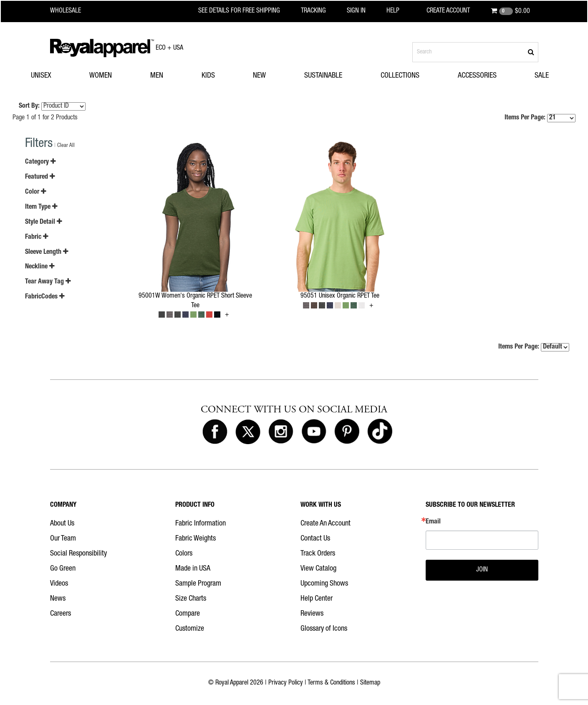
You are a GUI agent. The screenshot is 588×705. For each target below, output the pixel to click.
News (58, 599)
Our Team (63, 539)
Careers (61, 614)
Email (433, 522)
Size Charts (191, 599)
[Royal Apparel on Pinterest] (347, 432)
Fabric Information (201, 524)
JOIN (482, 570)
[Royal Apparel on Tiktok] (380, 432)
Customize (190, 629)
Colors (184, 554)
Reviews (312, 614)
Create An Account (326, 524)
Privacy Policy (286, 683)
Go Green (63, 569)
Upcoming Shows (324, 584)
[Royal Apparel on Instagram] (281, 432)
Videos (59, 584)
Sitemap (370, 683)
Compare (188, 614)
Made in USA (193, 569)
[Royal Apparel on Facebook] (215, 432)
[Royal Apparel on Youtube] (314, 432)
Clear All (66, 146)
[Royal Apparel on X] (248, 432)
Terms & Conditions (331, 683)
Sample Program (198, 584)
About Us (62, 524)
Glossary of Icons (324, 629)
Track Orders (318, 554)
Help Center (317, 599)
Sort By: (29, 106)
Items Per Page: (540, 118)
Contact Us (315, 539)
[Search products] (475, 52)
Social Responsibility (78, 554)
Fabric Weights (196, 539)
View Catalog (318, 569)
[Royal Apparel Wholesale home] (73, 11)
